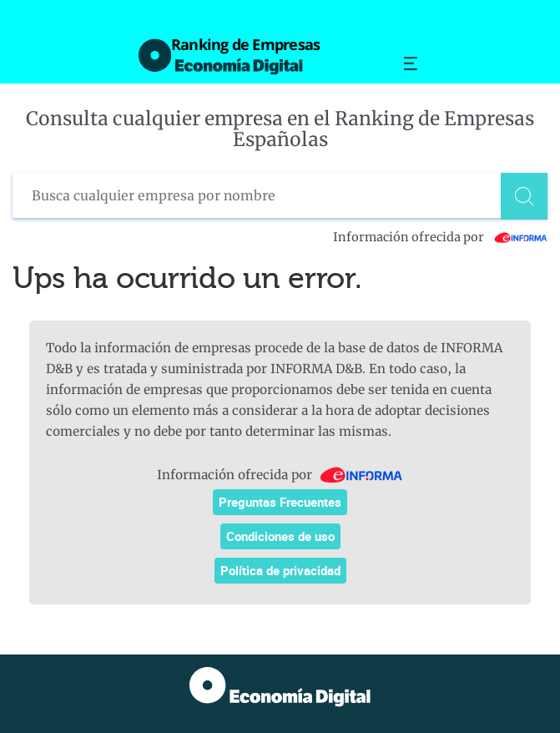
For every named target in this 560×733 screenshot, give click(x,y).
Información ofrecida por (440, 237)
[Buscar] (524, 196)
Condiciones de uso (280, 536)
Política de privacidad (280, 570)
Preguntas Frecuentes (280, 502)
